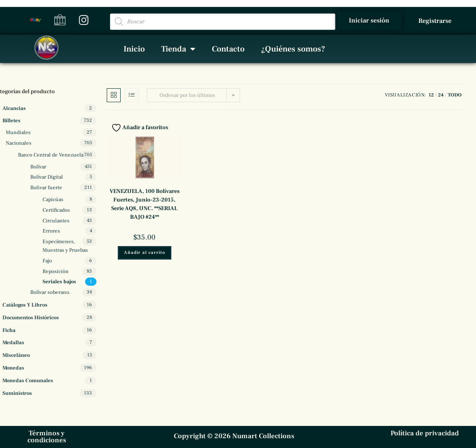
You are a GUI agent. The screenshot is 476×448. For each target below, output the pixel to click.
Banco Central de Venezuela (51, 155)
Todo (455, 95)
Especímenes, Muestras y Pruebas (65, 246)
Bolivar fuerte (46, 188)
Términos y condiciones (47, 437)
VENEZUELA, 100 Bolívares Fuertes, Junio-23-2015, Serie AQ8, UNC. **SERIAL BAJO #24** (145, 204)
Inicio (134, 49)
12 (431, 95)
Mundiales (18, 132)
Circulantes (56, 221)
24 (441, 95)
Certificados (56, 210)
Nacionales (19, 143)
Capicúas (53, 199)
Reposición (56, 271)
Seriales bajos (59, 282)
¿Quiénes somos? (293, 49)
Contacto (228, 49)
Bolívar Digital (47, 177)
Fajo (47, 261)
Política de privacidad (425, 433)
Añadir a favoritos (140, 128)
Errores (51, 231)
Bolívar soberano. (51, 292)
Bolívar (38, 167)
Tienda (178, 49)
